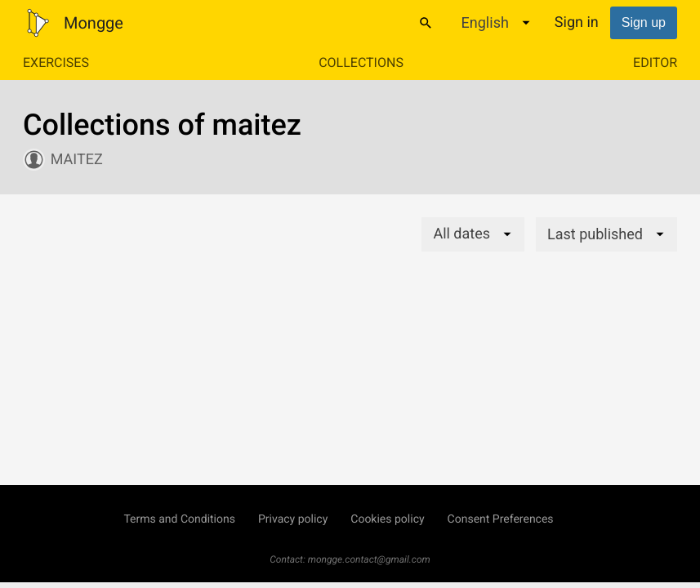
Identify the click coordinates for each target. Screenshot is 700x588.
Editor (655, 62)
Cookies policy (387, 519)
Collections (361, 62)
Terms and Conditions (179, 519)
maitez (77, 160)
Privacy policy (293, 519)
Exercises (56, 62)
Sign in (577, 22)
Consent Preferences (501, 519)
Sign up (644, 22)
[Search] (426, 23)
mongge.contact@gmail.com (369, 559)
